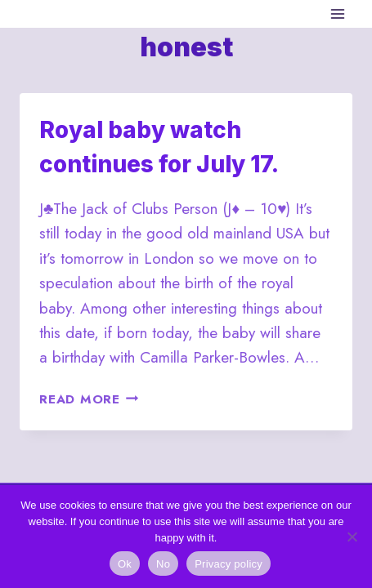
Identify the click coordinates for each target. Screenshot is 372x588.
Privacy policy (229, 564)
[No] (352, 537)
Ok (125, 564)
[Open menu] (337, 13)
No (163, 564)
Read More (89, 399)
